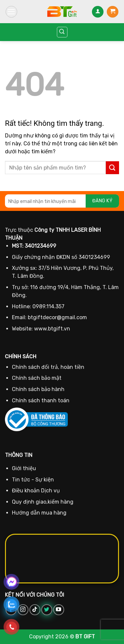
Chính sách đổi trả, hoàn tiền (48, 367)
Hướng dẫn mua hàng (39, 513)
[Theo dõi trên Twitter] (47, 610)
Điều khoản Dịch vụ (36, 491)
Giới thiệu (24, 468)
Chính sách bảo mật (37, 378)
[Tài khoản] (98, 12)
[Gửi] (112, 168)
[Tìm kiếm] (62, 32)
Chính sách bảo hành (38, 389)
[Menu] (11, 12)
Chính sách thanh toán (41, 400)
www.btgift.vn (52, 329)
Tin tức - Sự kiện (33, 480)
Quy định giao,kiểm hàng (43, 502)
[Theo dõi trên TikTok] (35, 610)
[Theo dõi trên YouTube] (59, 610)
